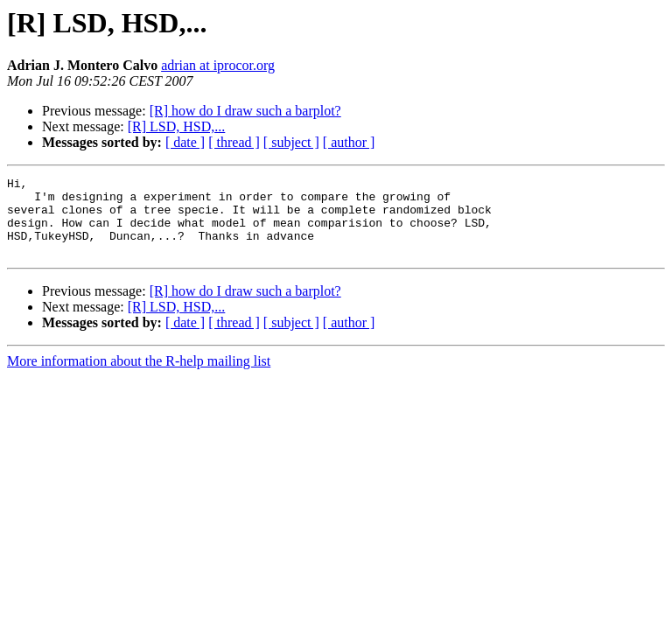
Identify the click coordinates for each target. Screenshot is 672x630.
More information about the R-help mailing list (139, 377)
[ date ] (185, 142)
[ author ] (349, 142)
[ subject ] (291, 142)
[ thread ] (234, 142)
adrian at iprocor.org (218, 65)
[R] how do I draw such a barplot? (245, 111)
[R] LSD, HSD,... (177, 126)
